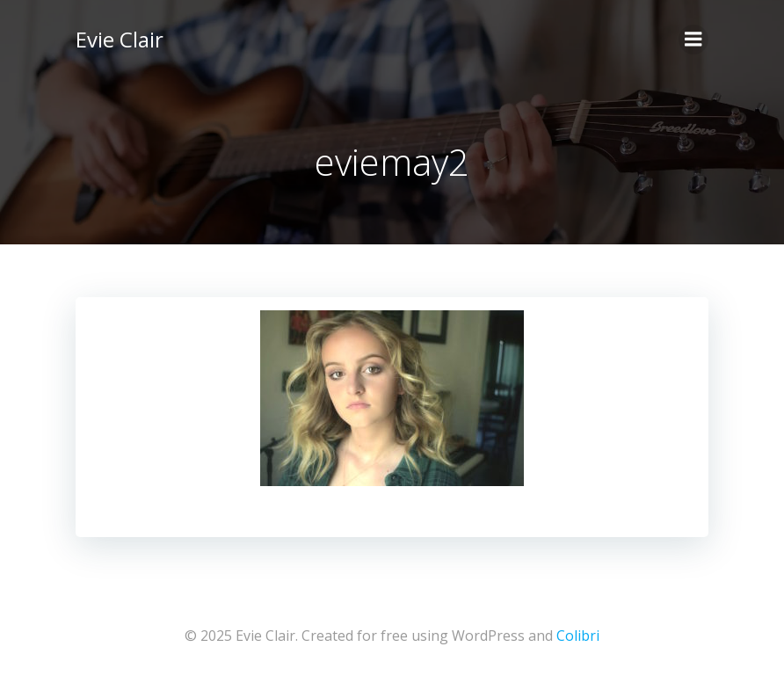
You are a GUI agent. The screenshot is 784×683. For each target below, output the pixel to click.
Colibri (578, 636)
